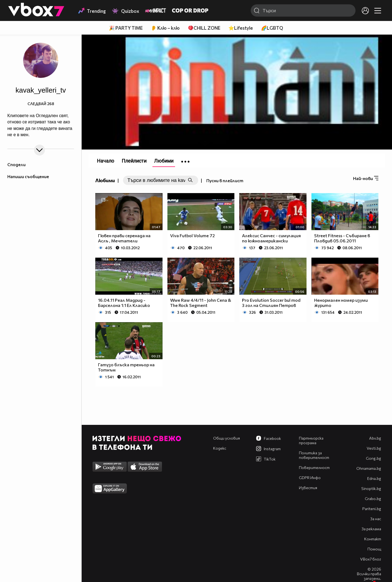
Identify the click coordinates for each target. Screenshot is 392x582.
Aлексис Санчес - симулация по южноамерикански (271, 238)
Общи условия (226, 438)
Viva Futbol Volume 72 (192, 235)
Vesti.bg (374, 448)
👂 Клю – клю (165, 28)
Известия (308, 488)
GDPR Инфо (310, 478)
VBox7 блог (371, 559)
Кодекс (220, 448)
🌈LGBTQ (272, 28)
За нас (376, 519)
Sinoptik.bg (371, 488)
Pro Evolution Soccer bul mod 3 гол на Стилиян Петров (271, 303)
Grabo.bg (373, 499)
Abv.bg (375, 438)
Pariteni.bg (372, 509)
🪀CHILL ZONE (204, 28)
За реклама (371, 529)
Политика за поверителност (314, 455)
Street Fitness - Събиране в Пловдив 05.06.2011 (342, 238)
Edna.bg (374, 478)
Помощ (374, 549)
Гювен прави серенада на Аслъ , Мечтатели (124, 238)
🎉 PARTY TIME (126, 28)
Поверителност (314, 467)
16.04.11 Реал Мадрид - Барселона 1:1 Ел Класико (124, 303)
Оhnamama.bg (369, 468)
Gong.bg (373, 458)
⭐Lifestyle (241, 28)
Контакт (373, 539)
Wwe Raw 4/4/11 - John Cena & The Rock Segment (201, 303)
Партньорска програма (311, 440)
